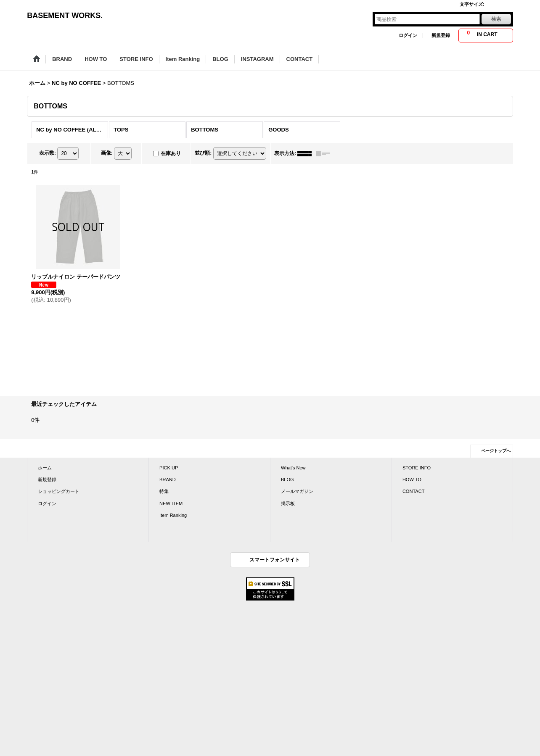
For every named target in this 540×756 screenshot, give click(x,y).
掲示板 (288, 503)
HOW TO (412, 479)
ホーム (45, 468)
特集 (164, 491)
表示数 (48, 153)
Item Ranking (173, 515)
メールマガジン (297, 491)
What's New (293, 468)
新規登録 (441, 35)
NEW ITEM (171, 503)
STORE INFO (417, 468)
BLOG (287, 479)
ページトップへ (496, 451)
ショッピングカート (59, 491)
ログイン (408, 35)
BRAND (168, 479)
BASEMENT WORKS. (65, 16)
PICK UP (169, 468)
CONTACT (414, 491)
